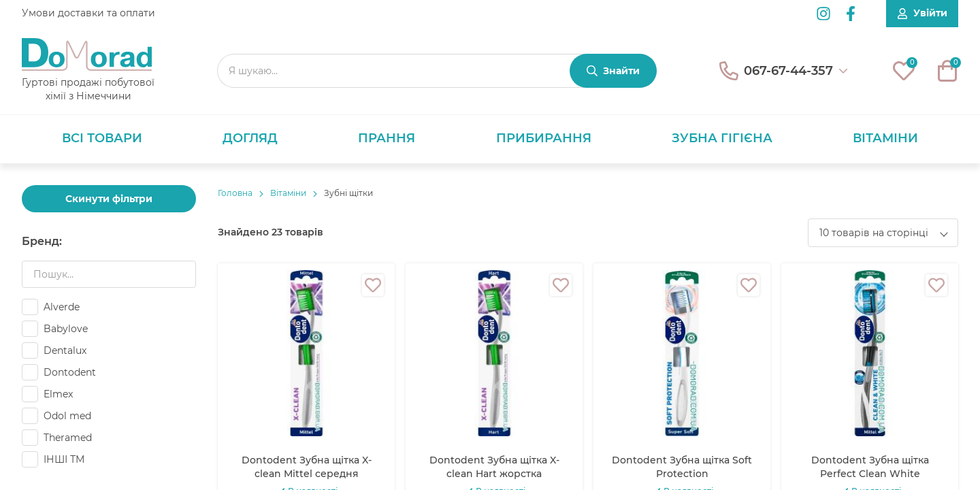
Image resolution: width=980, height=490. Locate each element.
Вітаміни (885, 138)
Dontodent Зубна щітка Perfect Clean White (870, 467)
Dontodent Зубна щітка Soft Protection (682, 467)
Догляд (250, 138)
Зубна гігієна (722, 138)
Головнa (235, 193)
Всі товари (102, 138)
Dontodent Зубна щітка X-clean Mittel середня (307, 467)
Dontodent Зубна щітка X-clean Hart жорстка (494, 467)
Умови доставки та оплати (88, 13)
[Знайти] (613, 71)
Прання (387, 138)
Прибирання (544, 138)
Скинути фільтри (109, 199)
